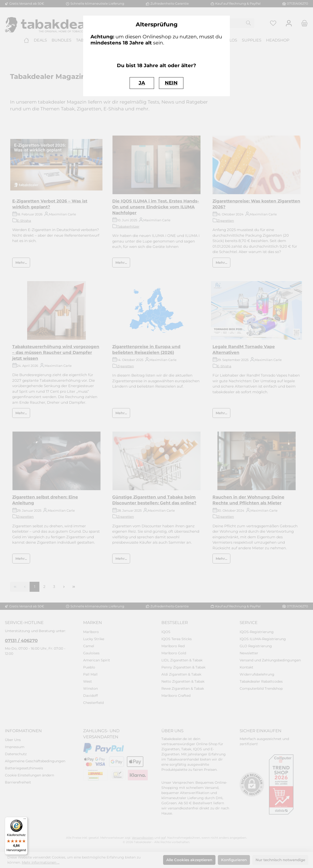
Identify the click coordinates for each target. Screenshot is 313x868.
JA (142, 83)
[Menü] (25, 820)
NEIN (171, 83)
